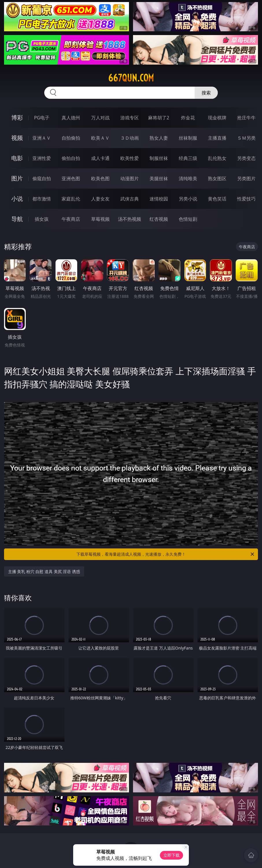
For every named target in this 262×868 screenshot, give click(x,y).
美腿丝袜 (159, 178)
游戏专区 (130, 118)
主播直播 (217, 138)
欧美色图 (100, 178)
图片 (17, 178)
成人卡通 (100, 158)
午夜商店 (71, 219)
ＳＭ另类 (246, 138)
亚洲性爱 (42, 158)
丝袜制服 (188, 138)
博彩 (17, 117)
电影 (17, 158)
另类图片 (246, 178)
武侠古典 (130, 199)
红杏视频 (159, 219)
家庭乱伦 (71, 199)
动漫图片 (130, 178)
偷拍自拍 (71, 158)
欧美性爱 (130, 158)
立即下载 (171, 855)
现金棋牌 (217, 118)
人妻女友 (100, 199)
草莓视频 (100, 219)
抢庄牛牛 (246, 118)
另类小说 (188, 199)
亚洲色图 (71, 178)
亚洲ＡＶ (42, 138)
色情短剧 (188, 219)
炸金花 (188, 118)
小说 (17, 199)
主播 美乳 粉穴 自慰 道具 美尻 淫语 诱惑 (44, 571)
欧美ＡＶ (100, 138)
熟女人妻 (159, 138)
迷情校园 (159, 199)
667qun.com (131, 78)
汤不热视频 (130, 219)
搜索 (206, 93)
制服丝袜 (159, 158)
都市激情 (42, 199)
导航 (17, 219)
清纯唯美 (188, 178)
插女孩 (42, 219)
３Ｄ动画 (130, 138)
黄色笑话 (217, 199)
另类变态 (246, 158)
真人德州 (71, 118)
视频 (17, 138)
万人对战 (100, 118)
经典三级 (188, 158)
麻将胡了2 (159, 118)
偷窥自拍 (42, 178)
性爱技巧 (246, 199)
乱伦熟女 (217, 158)
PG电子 (42, 118)
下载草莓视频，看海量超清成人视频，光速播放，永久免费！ (166, 554)
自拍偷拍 (71, 138)
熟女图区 (217, 178)
